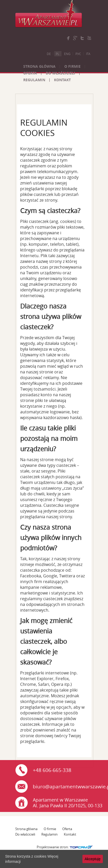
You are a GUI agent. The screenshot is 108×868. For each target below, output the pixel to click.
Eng (67, 54)
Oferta (30, 73)
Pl (57, 54)
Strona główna (39, 66)
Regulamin (34, 80)
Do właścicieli (60, 73)
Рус (78, 54)
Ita (88, 54)
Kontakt (62, 80)
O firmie (72, 66)
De (49, 54)
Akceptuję (93, 859)
